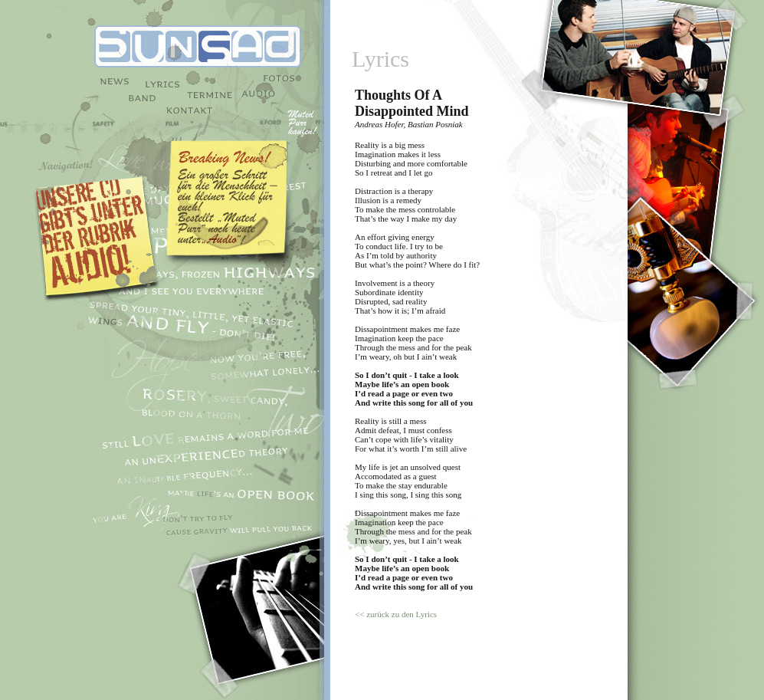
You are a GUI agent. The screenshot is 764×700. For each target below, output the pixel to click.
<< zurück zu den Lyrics (396, 614)
